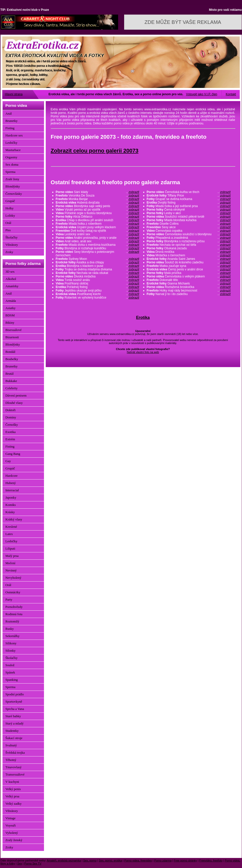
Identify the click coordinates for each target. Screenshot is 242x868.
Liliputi (10, 548)
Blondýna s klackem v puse (98, 266)
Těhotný (11, 760)
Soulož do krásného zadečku (189, 262)
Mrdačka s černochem (189, 255)
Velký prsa (12, 796)
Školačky (12, 237)
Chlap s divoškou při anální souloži (98, 220)
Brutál (10, 374)
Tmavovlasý (14, 767)
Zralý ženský (14, 840)
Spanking (12, 680)
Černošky (12, 425)
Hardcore (12, 476)
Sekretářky (13, 636)
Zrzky (9, 252)
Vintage (11, 818)
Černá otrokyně (189, 210)
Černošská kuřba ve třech (189, 192)
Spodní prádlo (15, 694)
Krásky (10, 512)
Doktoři (11, 410)
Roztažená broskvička (189, 287)
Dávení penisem (16, 395)
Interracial (12, 490)
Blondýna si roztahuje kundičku (98, 248)
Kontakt (231, 94)
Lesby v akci (189, 213)
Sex (20, 863)
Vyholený (12, 833)
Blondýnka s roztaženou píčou (189, 241)
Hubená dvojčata (98, 203)
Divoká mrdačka (98, 276)
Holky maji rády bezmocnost (189, 291)
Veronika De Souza (98, 196)
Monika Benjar (98, 199)
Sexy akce (189, 227)
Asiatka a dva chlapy (98, 262)
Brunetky (12, 121)
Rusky (10, 629)
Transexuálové (15, 774)
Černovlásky (14, 194)
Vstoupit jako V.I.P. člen (202, 94)
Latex (9, 534)
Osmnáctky (13, 592)
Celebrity (12, 388)
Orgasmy (11, 157)
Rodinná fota (14, 614)
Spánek (10, 672)
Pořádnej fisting (98, 287)
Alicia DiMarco (98, 217)
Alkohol (11, 279)
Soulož (10, 665)
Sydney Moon (98, 259)
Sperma (11, 172)
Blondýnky (13, 186)
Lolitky (10, 215)
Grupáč (10, 201)
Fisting (10, 128)
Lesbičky (12, 143)
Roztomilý (12, 621)
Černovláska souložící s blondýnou (189, 234)
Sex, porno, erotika (110, 860)
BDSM (10, 315)
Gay (8, 461)
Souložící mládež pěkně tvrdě (189, 217)
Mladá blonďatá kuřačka (189, 220)
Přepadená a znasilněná (189, 238)
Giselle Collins (189, 224)
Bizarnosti (12, 337)
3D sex (10, 272)
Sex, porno (90, 860)
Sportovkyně (14, 702)
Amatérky (12, 286)
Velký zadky (14, 804)
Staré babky (13, 716)
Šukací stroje (14, 738)
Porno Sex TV (33, 863)
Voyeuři (11, 825)
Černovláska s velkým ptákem (189, 276)
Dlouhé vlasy (14, 403)
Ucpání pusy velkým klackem (98, 227)
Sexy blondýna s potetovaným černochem (98, 254)
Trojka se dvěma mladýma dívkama (98, 269)
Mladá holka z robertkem (98, 224)
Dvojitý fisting (189, 203)
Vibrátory (12, 245)
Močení (11, 563)
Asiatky (11, 308)
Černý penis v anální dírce (189, 269)
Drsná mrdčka (189, 252)
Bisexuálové (14, 330)
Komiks (11, 505)
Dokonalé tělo (189, 280)
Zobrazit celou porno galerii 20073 (95, 151)
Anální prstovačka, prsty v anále (98, 238)
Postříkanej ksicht (98, 294)
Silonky (11, 650)
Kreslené (11, 527)
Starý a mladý (15, 723)
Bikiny (10, 323)
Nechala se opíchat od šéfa (189, 245)
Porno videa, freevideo (138, 860)
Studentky (12, 731)
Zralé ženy (12, 179)
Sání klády (98, 192)
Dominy (11, 417)
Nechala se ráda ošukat (98, 273)
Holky (10, 208)
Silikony (11, 643)
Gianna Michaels (189, 283)
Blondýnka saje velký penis (98, 206)
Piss (8, 230)
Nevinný (11, 570)
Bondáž (11, 352)
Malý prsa (12, 556)
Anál (9, 113)
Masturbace (13, 150)
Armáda (11, 301)
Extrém (10, 439)
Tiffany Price (189, 196)
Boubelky (12, 359)
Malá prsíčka (189, 273)
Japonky (11, 497)
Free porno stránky (185, 860)
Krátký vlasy (14, 519)
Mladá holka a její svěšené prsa (189, 206)
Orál (8, 223)
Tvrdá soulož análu (98, 280)
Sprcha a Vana (15, 709)
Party (9, 599)
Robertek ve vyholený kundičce (98, 298)
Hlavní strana (14, 94)
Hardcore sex (14, 135)
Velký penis (13, 789)
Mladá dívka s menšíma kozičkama (98, 245)
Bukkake (11, 381)
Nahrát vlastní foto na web (143, 352)
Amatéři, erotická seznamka (64, 860)
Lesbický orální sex (98, 234)
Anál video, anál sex (98, 241)
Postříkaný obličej (98, 283)
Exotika (11, 432)
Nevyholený (14, 578)
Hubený (11, 483)
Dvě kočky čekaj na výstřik (98, 231)
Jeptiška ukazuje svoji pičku (98, 291)
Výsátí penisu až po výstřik (98, 210)
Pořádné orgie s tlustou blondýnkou (98, 213)
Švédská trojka (15, 753)
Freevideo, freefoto (211, 860)
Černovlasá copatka (189, 231)
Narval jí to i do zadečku (189, 294)
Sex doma (12, 164)
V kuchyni (12, 782)
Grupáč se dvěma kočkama (189, 199)
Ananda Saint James (189, 259)
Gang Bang (13, 454)
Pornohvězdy (14, 607)
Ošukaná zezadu (189, 248)
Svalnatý (11, 745)
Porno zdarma (163, 860)
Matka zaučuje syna (189, 266)
